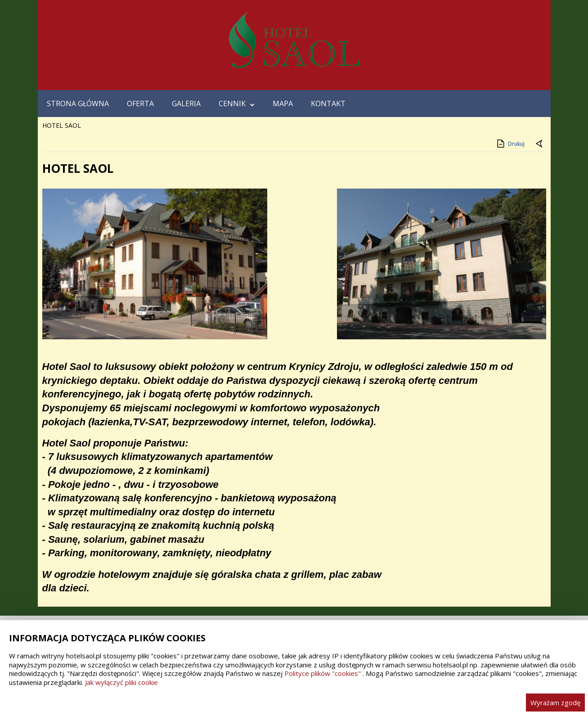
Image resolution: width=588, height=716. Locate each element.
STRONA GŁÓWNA (78, 104)
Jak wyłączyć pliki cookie (121, 682)
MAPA (283, 104)
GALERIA (186, 104)
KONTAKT (328, 104)
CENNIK (237, 104)
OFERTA (140, 104)
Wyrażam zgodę (555, 702)
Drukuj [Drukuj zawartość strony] (510, 144)
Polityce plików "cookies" (323, 673)
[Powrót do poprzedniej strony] (540, 144)
